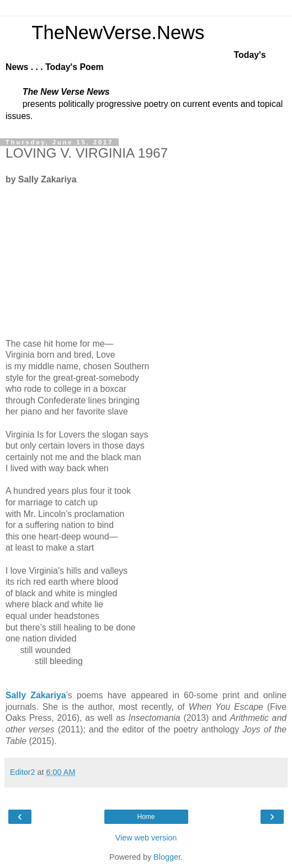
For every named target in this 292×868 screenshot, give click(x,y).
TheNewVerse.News (105, 33)
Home (146, 817)
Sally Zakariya (36, 695)
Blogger (167, 857)
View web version (146, 838)
